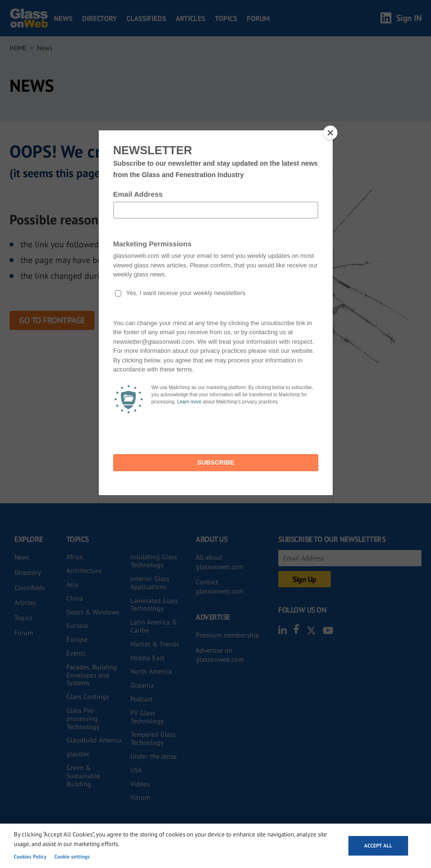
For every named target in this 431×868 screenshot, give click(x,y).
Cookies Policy (30, 857)
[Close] (330, 133)
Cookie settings (72, 857)
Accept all (378, 846)
